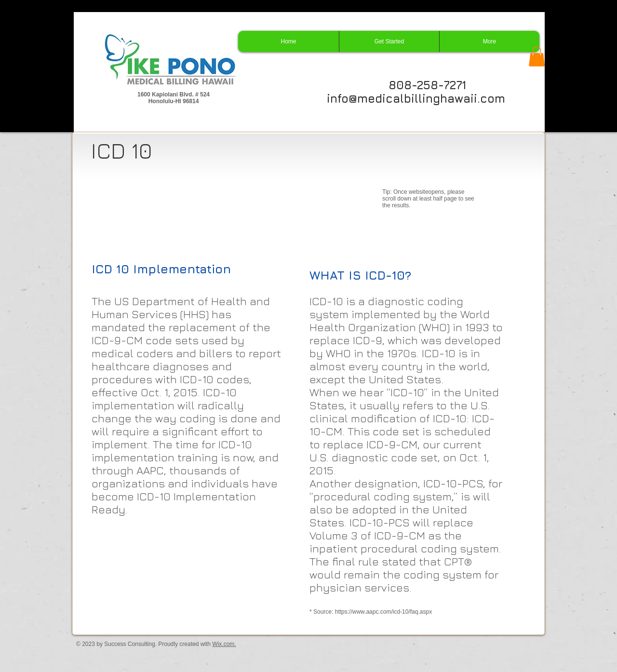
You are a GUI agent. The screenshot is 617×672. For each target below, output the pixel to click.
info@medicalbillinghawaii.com (416, 98)
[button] (537, 56)
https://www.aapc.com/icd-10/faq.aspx (383, 612)
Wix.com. (224, 644)
